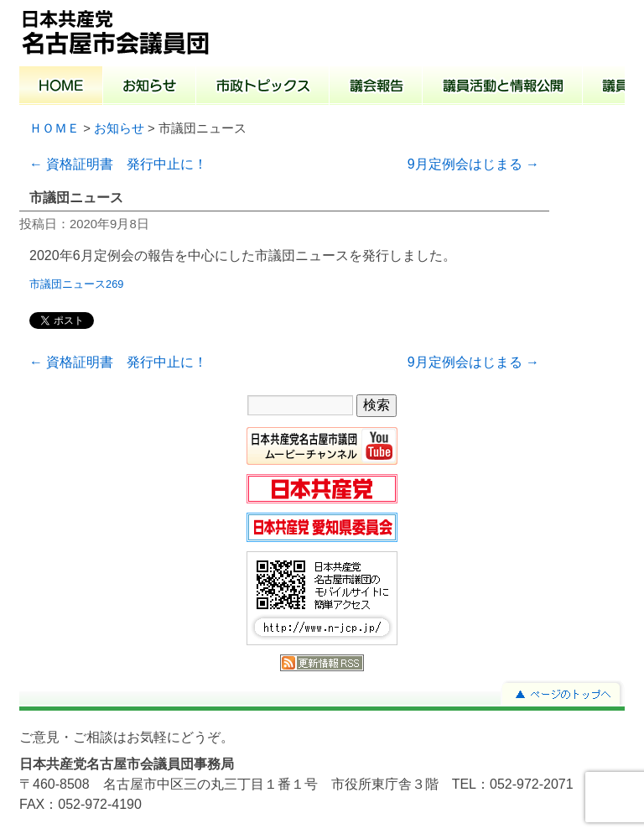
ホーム (61, 87)
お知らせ (150, 87)
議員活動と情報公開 (503, 87)
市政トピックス (263, 87)
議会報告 (376, 87)
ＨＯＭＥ (55, 128)
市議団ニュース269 (76, 284)
